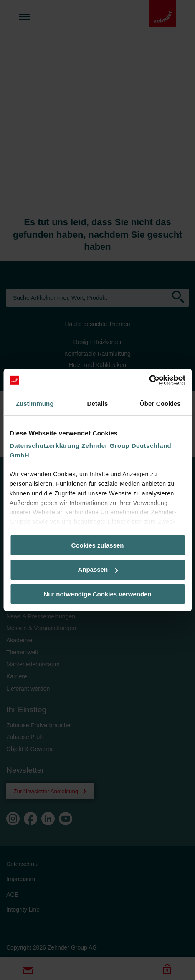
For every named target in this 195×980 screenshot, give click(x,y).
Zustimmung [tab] (35, 403)
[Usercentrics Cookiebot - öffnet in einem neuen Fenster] (149, 380)
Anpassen (98, 569)
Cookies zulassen (98, 545)
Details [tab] (98, 403)
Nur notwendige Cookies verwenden (97, 594)
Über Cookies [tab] (160, 403)
